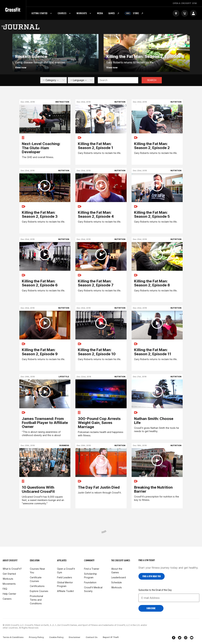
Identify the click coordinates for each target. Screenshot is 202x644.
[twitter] (180, 638)
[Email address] (169, 598)
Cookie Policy (56, 637)
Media (100, 13)
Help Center (9, 594)
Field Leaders (65, 577)
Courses (64, 13)
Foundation (90, 582)
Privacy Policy (36, 637)
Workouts (84, 13)
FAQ (5, 589)
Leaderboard (119, 577)
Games (114, 13)
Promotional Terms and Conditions (36, 600)
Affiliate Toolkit (65, 591)
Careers (7, 599)
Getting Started (42, 13)
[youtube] (192, 638)
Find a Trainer (92, 569)
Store (134, 13)
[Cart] (185, 13)
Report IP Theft (111, 637)
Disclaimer (75, 637)
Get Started (9, 574)
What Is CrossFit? (12, 569)
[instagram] (186, 638)
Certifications (37, 586)
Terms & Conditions (13, 637)
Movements (9, 584)
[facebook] (174, 638)
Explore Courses (39, 591)
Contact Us (92, 637)
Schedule (117, 582)
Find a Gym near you (152, 576)
